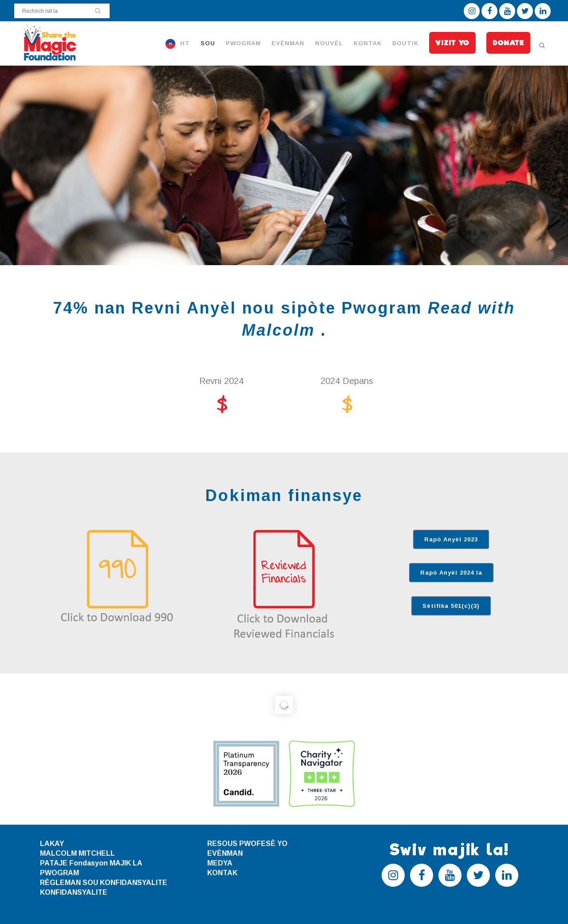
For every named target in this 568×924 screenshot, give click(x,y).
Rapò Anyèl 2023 (451, 539)
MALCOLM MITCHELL (77, 853)
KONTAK (222, 873)
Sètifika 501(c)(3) (451, 606)
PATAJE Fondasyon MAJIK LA (91, 863)
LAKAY (52, 844)
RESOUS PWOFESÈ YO (247, 844)
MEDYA (220, 863)
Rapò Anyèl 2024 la (451, 573)
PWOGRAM (59, 873)
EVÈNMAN (225, 853)
